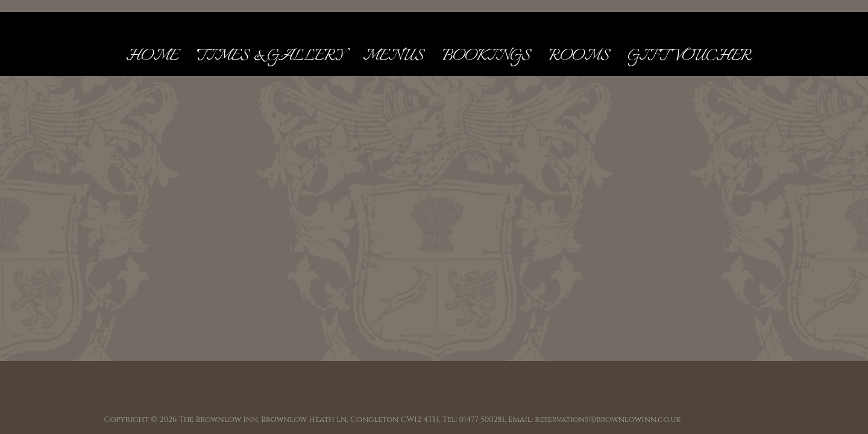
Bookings (486, 56)
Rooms (579, 56)
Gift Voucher (690, 56)
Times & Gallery (271, 56)
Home (152, 56)
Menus (393, 56)
